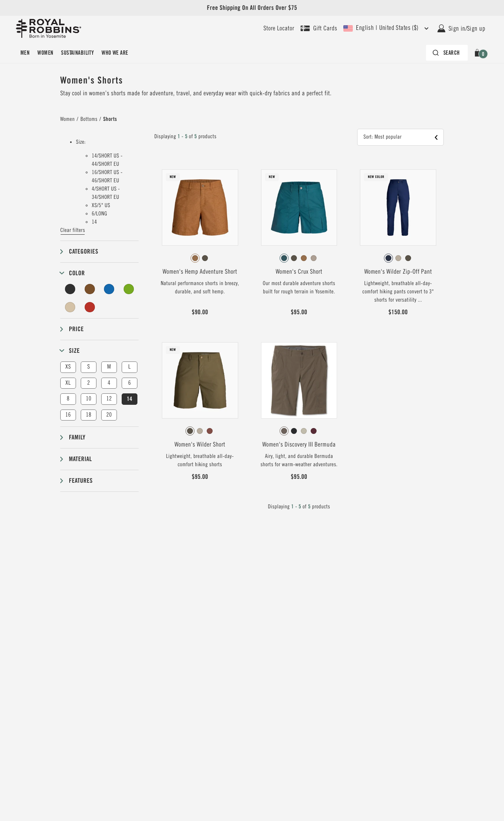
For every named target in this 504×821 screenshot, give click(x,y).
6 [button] (129, 383)
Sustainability (77, 53)
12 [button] (109, 399)
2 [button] (88, 383)
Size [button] (74, 351)
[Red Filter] (90, 307)
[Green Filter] (129, 289)
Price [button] (76, 329)
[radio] (195, 258)
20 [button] (109, 415)
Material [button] (80, 459)
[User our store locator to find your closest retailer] (279, 28)
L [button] (130, 367)
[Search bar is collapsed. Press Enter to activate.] (447, 53)
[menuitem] (25, 53)
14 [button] (130, 399)
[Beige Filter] (70, 307)
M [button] (109, 367)
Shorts (110, 119)
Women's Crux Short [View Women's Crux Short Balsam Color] (299, 272)
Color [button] (77, 273)
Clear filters (73, 230)
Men (25, 53)
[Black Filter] (70, 289)
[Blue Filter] (109, 289)
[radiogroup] (200, 258)
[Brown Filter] (90, 289)
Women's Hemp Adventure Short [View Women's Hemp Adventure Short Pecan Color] (200, 272)
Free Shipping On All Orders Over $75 (252, 8)
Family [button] (77, 437)
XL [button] (68, 383)
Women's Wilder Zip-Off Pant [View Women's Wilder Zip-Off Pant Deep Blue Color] (398, 272)
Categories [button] (83, 251)
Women (45, 53)
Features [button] (81, 481)
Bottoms (89, 119)
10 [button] (89, 399)
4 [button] (109, 383)
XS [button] (68, 367)
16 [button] (68, 415)
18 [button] (89, 415)
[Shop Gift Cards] (319, 28)
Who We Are (115, 53)
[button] (479, 53)
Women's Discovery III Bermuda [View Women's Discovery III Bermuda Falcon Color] (299, 445)
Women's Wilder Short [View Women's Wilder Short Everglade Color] (200, 445)
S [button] (88, 367)
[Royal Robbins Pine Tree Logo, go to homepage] (48, 28)
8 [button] (68, 399)
